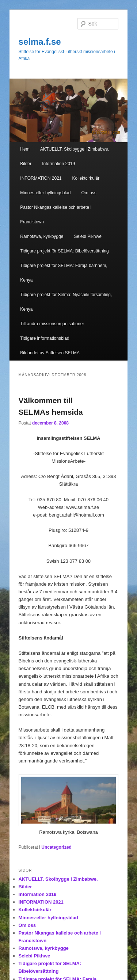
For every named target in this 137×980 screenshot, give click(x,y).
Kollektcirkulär (86, 178)
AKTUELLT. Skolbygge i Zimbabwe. (75, 149)
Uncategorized (56, 847)
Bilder (26, 164)
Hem (25, 149)
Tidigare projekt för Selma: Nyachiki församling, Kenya (66, 302)
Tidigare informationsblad (45, 338)
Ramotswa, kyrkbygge (42, 236)
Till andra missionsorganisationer (52, 324)
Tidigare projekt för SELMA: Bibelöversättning (64, 251)
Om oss (89, 193)
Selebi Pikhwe (87, 236)
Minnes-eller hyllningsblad (45, 193)
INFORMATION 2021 (41, 178)
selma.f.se (40, 42)
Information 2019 (58, 164)
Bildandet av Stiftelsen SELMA (50, 353)
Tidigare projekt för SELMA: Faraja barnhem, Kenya (64, 273)
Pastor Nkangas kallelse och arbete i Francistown (56, 215)
